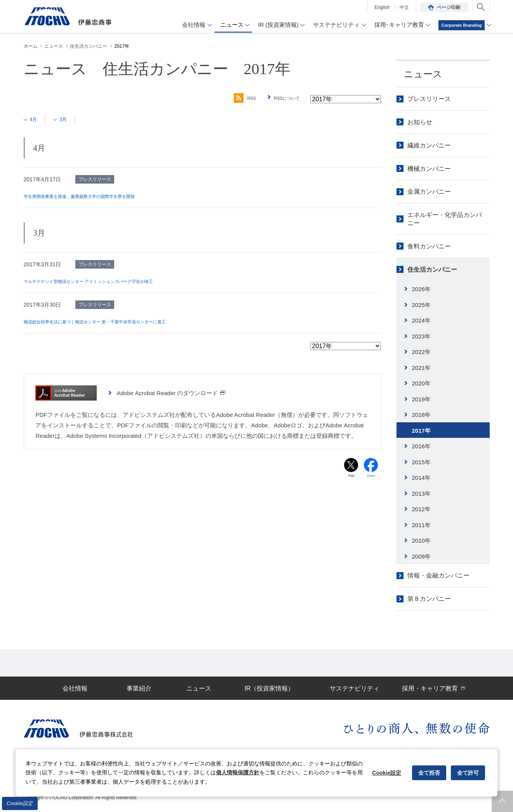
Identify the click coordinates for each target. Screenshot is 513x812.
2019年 (421, 399)
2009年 (421, 556)
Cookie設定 (20, 803)
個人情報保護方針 (238, 772)
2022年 (421, 352)
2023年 (421, 336)
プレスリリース (429, 99)
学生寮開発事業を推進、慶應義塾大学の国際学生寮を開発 (94, 196)
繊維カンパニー (429, 145)
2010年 (421, 540)
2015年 (421, 462)
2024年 (421, 320)
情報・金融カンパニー (438, 575)
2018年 (421, 415)
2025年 (421, 305)
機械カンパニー (429, 169)
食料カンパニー (429, 246)
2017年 (421, 431)
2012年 (421, 509)
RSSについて (283, 98)
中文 (404, 7)
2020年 (421, 383)
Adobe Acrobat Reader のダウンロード (171, 393)
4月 (36, 119)
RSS (234, 98)
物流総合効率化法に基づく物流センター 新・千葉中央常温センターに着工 (114, 321)
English (382, 7)
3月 (69, 119)
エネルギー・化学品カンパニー (445, 219)
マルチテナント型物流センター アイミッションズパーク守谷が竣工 (106, 281)
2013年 (421, 494)
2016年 (421, 446)
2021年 (421, 368)
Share (371, 478)
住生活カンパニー (432, 270)
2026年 (421, 289)
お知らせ (420, 122)
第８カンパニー (429, 599)
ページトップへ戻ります (502, 801)
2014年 (421, 478)
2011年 (421, 525)
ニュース (423, 74)
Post (351, 478)
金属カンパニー (429, 192)
